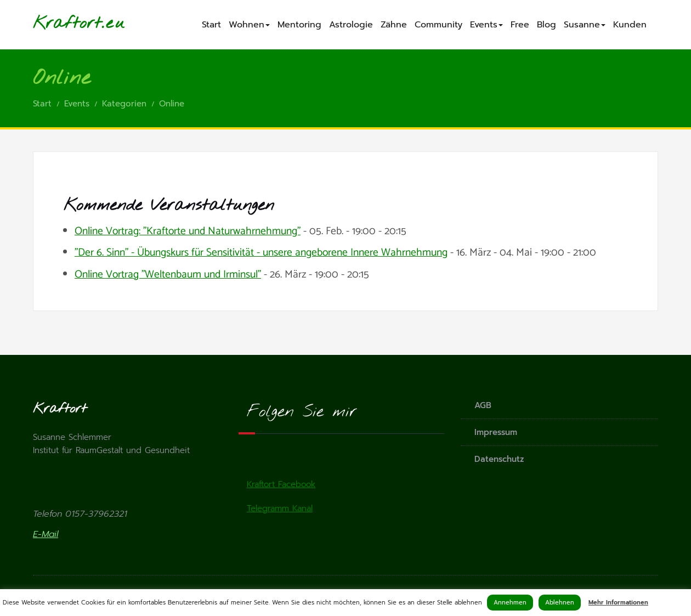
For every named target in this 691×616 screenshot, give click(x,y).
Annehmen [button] (510, 603)
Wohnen (249, 25)
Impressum (496, 432)
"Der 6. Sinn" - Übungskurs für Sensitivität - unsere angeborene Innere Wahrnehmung (261, 253)
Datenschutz (499, 459)
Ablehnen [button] (560, 603)
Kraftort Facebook (281, 484)
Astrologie (351, 25)
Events (486, 25)
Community (438, 25)
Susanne (585, 25)
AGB (483, 405)
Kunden (630, 25)
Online (172, 104)
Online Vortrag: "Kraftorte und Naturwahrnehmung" (188, 231)
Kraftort (67, 24)
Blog (546, 25)
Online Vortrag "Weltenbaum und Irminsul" (168, 275)
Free (520, 25)
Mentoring (299, 25)
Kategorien (124, 104)
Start (211, 25)
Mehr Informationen (618, 603)
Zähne (394, 25)
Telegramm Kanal (280, 508)
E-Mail (46, 534)
